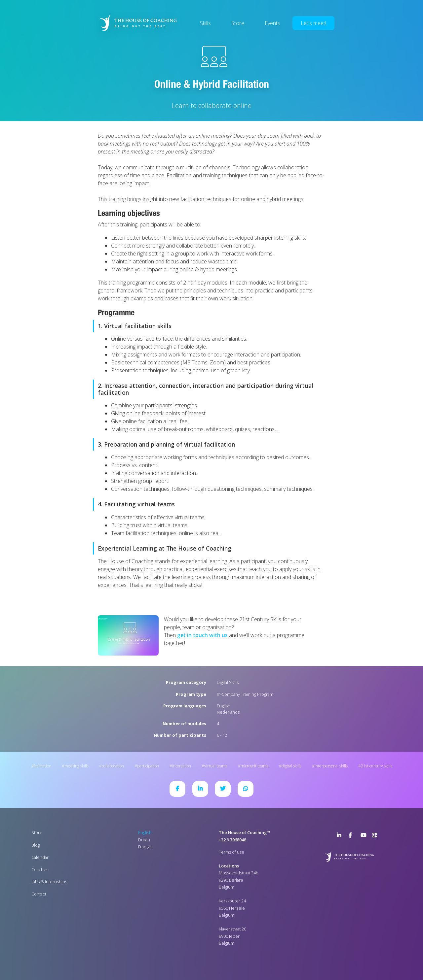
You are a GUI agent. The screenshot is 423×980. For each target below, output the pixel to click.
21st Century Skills (377, 766)
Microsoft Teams (254, 766)
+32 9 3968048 (232, 840)
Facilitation (42, 766)
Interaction (182, 766)
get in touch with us (202, 635)
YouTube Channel (365, 836)
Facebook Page (353, 836)
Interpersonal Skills (331, 766)
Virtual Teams (216, 766)
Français (146, 847)
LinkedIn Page (341, 836)
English (224, 706)
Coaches (40, 869)
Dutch (144, 840)
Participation (148, 766)
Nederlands (228, 712)
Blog (36, 845)
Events (272, 23)
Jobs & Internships (49, 882)
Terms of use (231, 852)
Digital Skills (228, 682)
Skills (205, 23)
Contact (39, 894)
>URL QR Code (376, 836)
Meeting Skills (77, 766)
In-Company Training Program (245, 694)
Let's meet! (313, 23)
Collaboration (113, 766)
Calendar (40, 857)
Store (238, 23)
